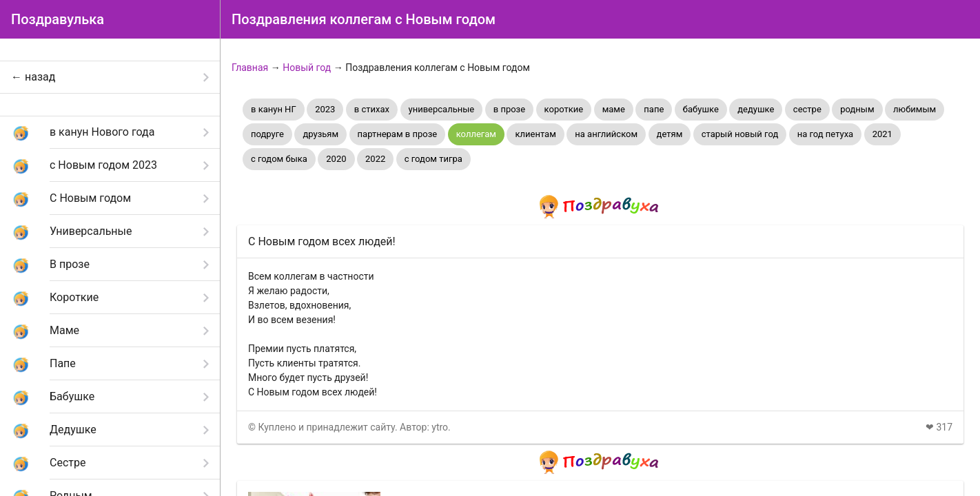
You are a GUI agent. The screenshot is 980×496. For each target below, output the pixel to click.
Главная (250, 68)
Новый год (307, 68)
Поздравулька (58, 19)
